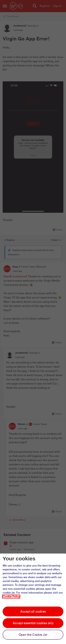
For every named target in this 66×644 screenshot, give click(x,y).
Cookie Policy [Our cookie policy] (11, 597)
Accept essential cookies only (33, 623)
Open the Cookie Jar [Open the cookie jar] (33, 635)
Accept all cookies (33, 612)
